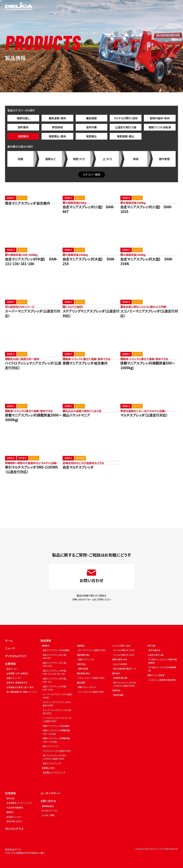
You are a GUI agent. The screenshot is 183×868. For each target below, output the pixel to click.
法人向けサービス (49, 811)
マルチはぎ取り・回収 (126, 118)
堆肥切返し (23, 118)
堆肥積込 (91, 136)
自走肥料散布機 (120, 678)
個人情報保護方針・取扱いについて (22, 692)
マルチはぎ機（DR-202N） (124, 655)
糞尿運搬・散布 (57, 118)
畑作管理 (164, 159)
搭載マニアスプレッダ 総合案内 (56, 726)
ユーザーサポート (50, 793)
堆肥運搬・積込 (126, 136)
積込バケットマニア (51, 746)
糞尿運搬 (91, 118)
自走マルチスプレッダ (52, 763)
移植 (136, 159)
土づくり (107, 159)
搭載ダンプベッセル (86, 659)
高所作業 (91, 127)
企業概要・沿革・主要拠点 (17, 673)
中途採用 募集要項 (15, 808)
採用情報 (10, 793)
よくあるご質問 (48, 815)
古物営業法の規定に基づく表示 (20, 687)
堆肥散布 (23, 136)
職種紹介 (10, 812)
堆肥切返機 (83, 669)
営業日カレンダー (14, 678)
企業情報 (10, 664)
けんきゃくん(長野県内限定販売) (162, 680)
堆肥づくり (79, 159)
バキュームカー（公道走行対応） (91, 678)
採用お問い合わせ (14, 821)
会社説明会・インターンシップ (19, 803)
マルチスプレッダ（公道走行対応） (57, 751)
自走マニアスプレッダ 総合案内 (56, 650)
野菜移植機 (118, 695)
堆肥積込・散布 (57, 136)
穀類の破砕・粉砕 (160, 118)
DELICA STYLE (14, 829)
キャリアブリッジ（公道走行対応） (92, 650)
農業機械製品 (48, 806)
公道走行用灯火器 (126, 127)
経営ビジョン (12, 669)
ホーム (9, 640)
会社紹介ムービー (14, 817)
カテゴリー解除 (92, 175)
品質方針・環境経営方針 (17, 683)
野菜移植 (57, 127)
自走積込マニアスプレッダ (54, 772)
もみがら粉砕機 (120, 664)
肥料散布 (23, 127)
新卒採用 (10, 798)
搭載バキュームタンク (87, 687)
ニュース (10, 648)
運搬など (50, 159)
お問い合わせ (48, 801)
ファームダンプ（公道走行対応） (91, 692)
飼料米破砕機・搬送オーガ (125, 669)
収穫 (20, 159)
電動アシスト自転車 (160, 127)
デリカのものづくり (16, 656)
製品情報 (46, 640)
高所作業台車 (154, 650)
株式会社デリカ (13, 849)
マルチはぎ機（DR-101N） (124, 650)
